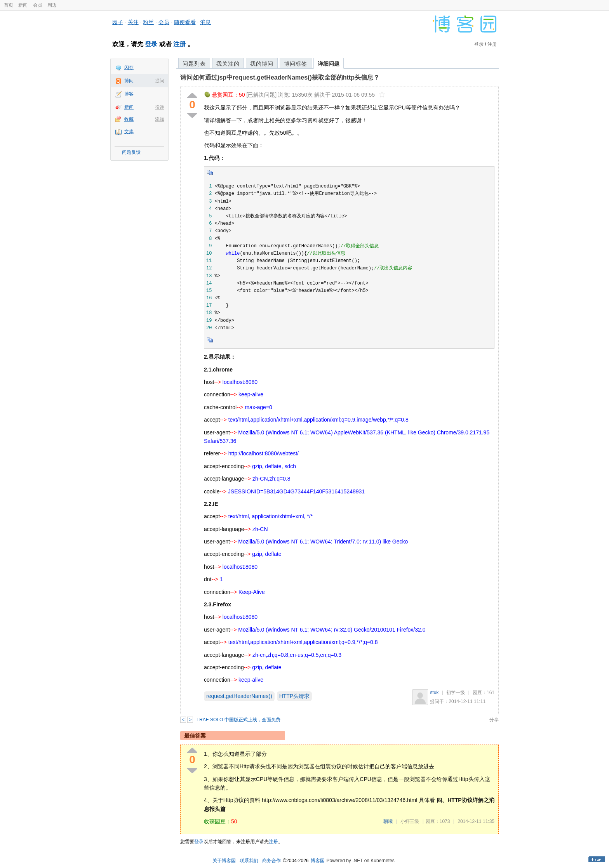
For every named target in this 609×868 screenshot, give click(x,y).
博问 (129, 81)
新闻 (23, 5)
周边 (52, 5)
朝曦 (388, 821)
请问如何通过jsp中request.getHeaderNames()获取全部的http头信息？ (280, 77)
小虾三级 (410, 821)
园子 (118, 22)
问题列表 (194, 64)
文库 (129, 132)
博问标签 (296, 64)
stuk (434, 693)
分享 (494, 720)
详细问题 (329, 64)
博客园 (318, 861)
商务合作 (271, 861)
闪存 (129, 68)
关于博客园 (224, 861)
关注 (133, 22)
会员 (38, 5)
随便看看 (185, 22)
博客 (129, 94)
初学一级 (456, 693)
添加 (160, 119)
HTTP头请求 (295, 696)
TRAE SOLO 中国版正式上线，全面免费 (238, 720)
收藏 (129, 119)
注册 (179, 44)
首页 (9, 5)
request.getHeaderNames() (239, 696)
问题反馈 (131, 152)
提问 (160, 81)
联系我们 (249, 861)
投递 (160, 107)
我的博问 (262, 64)
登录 (151, 44)
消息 (205, 22)
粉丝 (148, 22)
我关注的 (228, 64)
